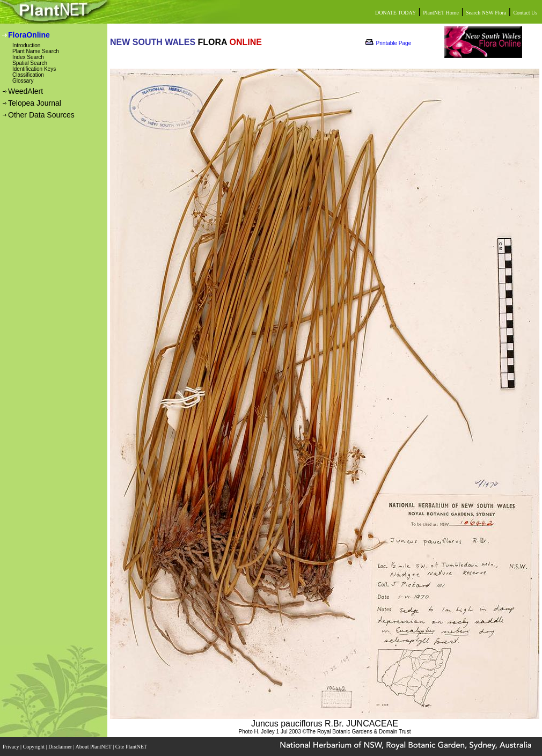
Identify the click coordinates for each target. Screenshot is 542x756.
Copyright (35, 747)
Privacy (12, 747)
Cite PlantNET (132, 747)
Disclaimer (61, 747)
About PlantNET (94, 747)
